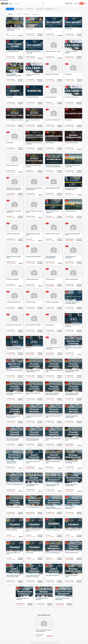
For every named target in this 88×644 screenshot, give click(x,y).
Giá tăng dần (26, 14)
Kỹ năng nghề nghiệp (49, 9)
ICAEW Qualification (29, 9)
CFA (56, 9)
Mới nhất (19, 14)
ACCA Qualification (19, 9)
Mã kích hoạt (68, 3)
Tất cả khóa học (10, 9)
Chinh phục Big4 (39, 9)
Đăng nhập (76, 3)
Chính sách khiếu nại (55, 643)
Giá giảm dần (35, 14)
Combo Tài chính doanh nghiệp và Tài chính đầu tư (44, 631)
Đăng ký (82, 3)
